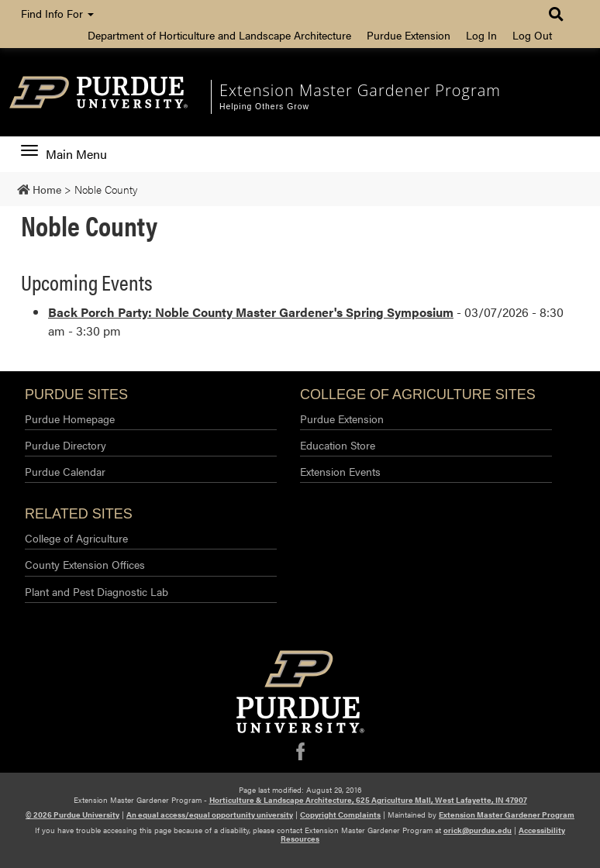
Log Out (532, 35)
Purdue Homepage (70, 418)
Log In (481, 35)
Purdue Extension (409, 35)
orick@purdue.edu (478, 830)
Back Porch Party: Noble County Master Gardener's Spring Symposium (251, 312)
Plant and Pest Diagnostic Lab (97, 591)
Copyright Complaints (340, 815)
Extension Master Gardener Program (360, 90)
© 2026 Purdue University (72, 815)
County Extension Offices (85, 564)
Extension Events (340, 471)
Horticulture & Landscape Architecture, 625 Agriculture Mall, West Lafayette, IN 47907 (368, 800)
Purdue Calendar (65, 471)
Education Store (338, 445)
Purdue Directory (66, 445)
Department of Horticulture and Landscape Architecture (219, 35)
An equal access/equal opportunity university (210, 815)
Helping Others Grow (264, 107)
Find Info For (57, 13)
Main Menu (64, 154)
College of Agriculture (76, 538)
